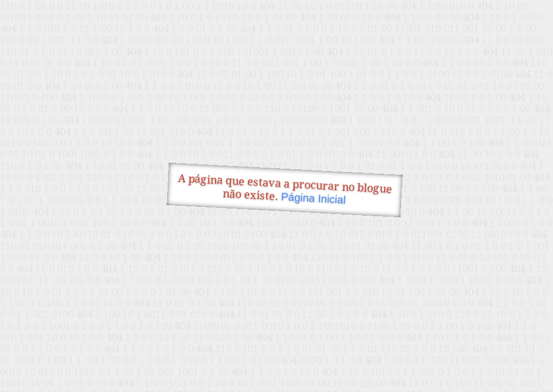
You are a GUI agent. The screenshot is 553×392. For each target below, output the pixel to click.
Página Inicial (314, 198)
